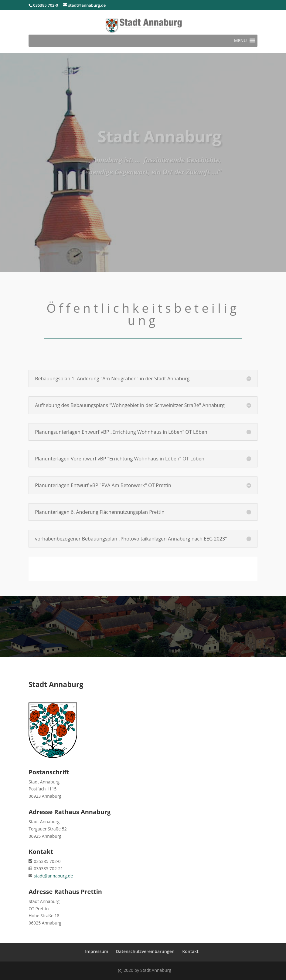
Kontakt (190, 951)
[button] (240, 41)
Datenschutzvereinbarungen (145, 951)
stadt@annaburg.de (53, 876)
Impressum (97, 951)
